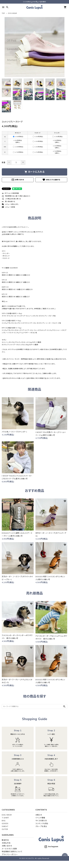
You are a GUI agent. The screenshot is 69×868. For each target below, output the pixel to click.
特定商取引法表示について (12, 852)
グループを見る (41, 826)
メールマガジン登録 (9, 849)
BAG (4, 821)
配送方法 (5, 840)
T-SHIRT (5, 818)
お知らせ (39, 815)
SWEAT (5, 826)
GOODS (5, 824)
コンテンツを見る (42, 824)
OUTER (5, 829)
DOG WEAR (7, 815)
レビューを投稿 (8, 207)
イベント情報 (40, 818)
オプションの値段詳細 (10, 193)
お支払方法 (6, 843)
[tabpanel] (34, 47)
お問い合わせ (18, 180)
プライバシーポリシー (10, 855)
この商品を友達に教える (11, 199)
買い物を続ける (9, 202)
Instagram (51, 847)
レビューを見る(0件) (10, 204)
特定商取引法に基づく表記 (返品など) (16, 196)
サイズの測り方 (41, 821)
